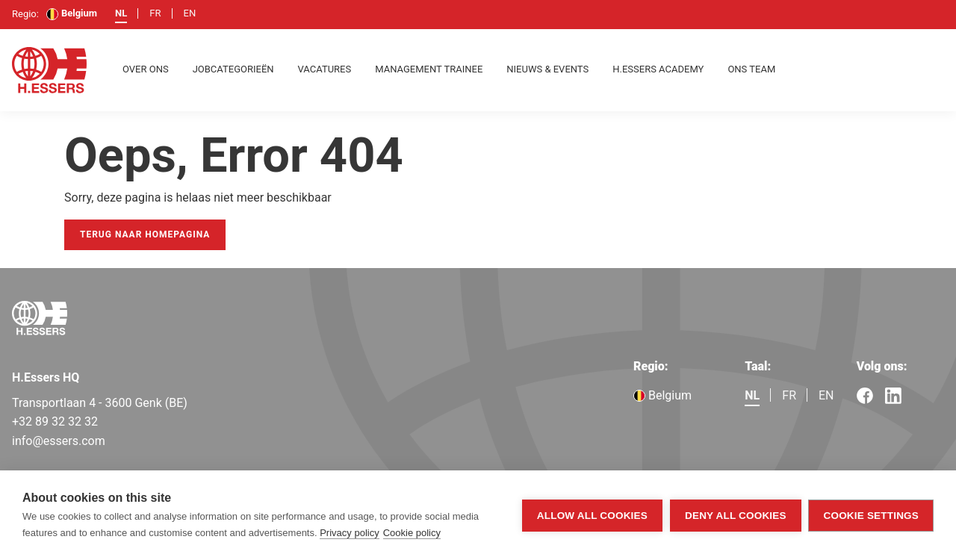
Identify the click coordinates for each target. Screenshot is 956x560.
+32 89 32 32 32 (55, 421)
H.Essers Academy (658, 69)
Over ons (146, 69)
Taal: (758, 366)
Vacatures (325, 69)
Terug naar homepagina (145, 234)
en (190, 13)
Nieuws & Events (547, 69)
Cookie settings (871, 516)
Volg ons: (882, 366)
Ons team (751, 69)
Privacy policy (349, 533)
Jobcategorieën (233, 69)
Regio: (651, 366)
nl (121, 13)
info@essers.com (59, 441)
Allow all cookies (592, 516)
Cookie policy (412, 533)
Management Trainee (429, 69)
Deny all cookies (736, 516)
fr (155, 13)
